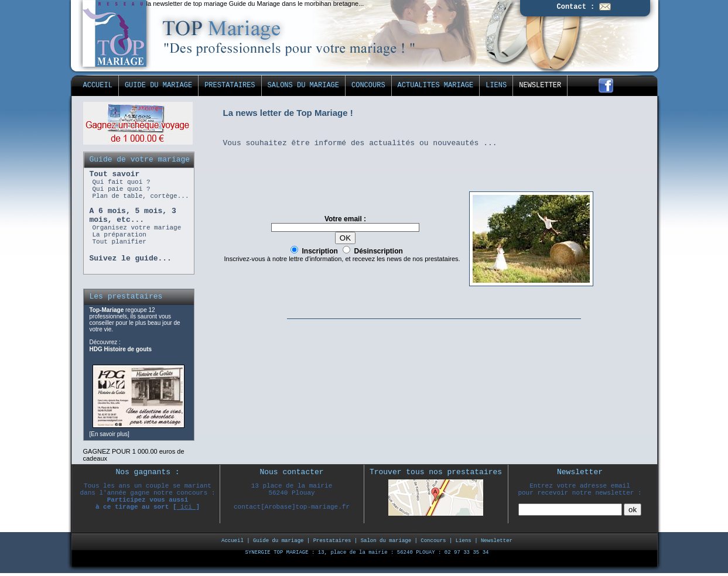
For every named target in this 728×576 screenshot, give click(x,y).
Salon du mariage (386, 541)
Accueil (233, 541)
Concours (433, 541)
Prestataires (332, 541)
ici (187, 507)
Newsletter (497, 541)
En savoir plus (109, 434)
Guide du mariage (278, 541)
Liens (464, 541)
